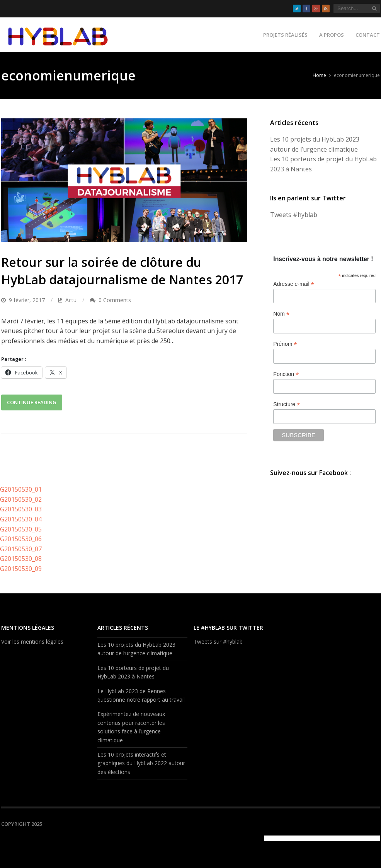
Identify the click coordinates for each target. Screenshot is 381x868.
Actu (71, 300)
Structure (287, 404)
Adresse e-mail (293, 284)
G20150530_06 (21, 539)
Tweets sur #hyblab (218, 642)
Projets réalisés (285, 35)
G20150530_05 (21, 529)
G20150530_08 (21, 559)
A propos (332, 35)
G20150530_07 (21, 549)
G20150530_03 (21, 509)
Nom (281, 314)
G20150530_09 (21, 569)
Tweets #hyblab (294, 215)
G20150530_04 (21, 519)
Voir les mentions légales (32, 642)
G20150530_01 (21, 489)
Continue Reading (32, 402)
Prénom (285, 344)
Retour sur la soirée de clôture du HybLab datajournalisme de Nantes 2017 (122, 271)
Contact (368, 35)
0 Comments (115, 300)
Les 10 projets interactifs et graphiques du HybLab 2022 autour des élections (141, 763)
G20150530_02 (21, 499)
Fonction (286, 374)
